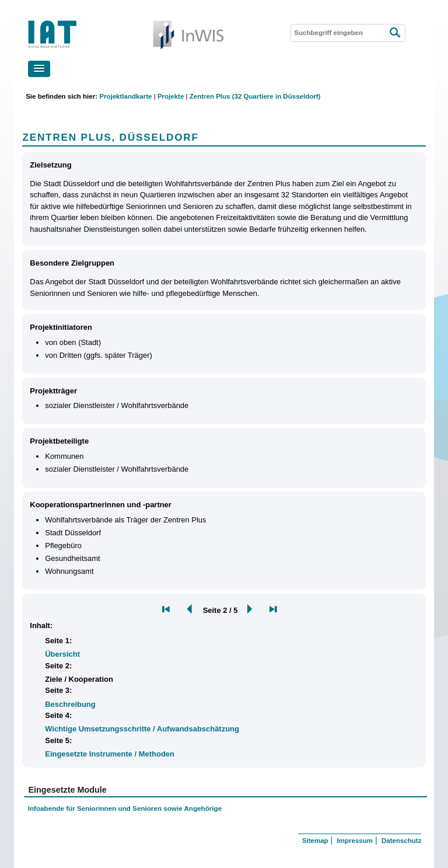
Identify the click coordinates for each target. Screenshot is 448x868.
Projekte (171, 96)
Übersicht (62, 654)
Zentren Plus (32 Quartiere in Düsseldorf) (255, 96)
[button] (39, 69)
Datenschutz (401, 841)
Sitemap (315, 841)
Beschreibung (70, 704)
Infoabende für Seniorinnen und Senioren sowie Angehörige (125, 808)
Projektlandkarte (125, 96)
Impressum (355, 841)
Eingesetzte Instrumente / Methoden (110, 754)
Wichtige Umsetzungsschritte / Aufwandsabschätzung (142, 729)
